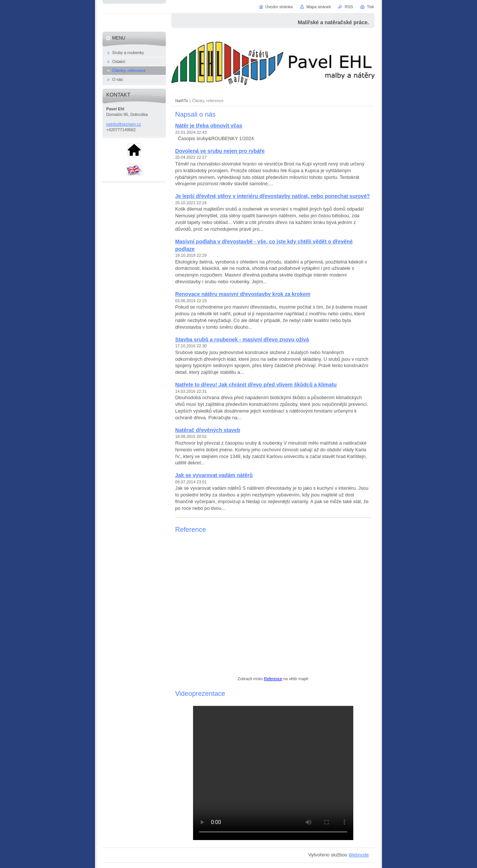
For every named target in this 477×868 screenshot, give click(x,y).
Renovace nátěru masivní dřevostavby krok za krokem (243, 294)
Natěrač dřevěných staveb (208, 430)
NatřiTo (181, 101)
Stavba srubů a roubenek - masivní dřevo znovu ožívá (242, 340)
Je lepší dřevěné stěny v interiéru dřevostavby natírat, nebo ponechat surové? (273, 196)
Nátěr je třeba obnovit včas (209, 126)
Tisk (370, 7)
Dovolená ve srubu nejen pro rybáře (220, 151)
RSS (349, 7)
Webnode (359, 855)
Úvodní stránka (279, 7)
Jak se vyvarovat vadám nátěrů (214, 475)
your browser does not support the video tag (273, 773)
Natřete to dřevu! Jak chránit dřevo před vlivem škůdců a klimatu (256, 385)
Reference (273, 679)
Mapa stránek (319, 7)
